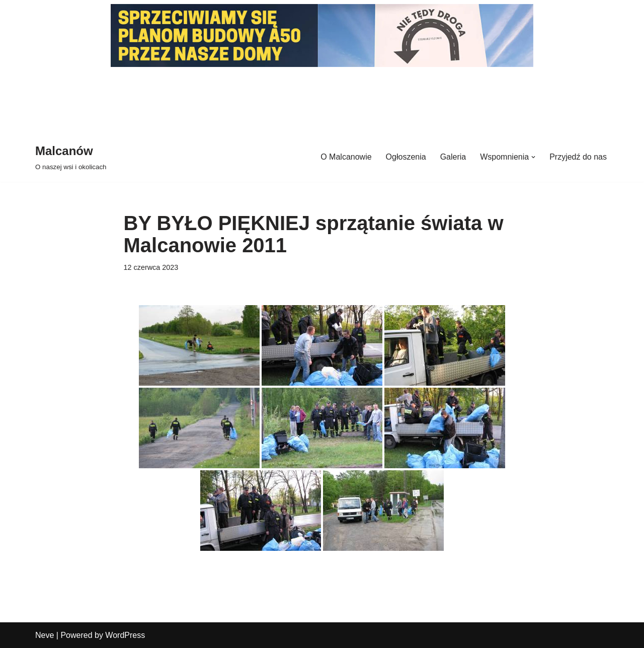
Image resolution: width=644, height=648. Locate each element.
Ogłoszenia (406, 157)
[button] (533, 157)
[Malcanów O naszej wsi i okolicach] (71, 157)
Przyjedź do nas (578, 157)
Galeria (453, 157)
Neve (45, 635)
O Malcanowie (346, 157)
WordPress (125, 635)
